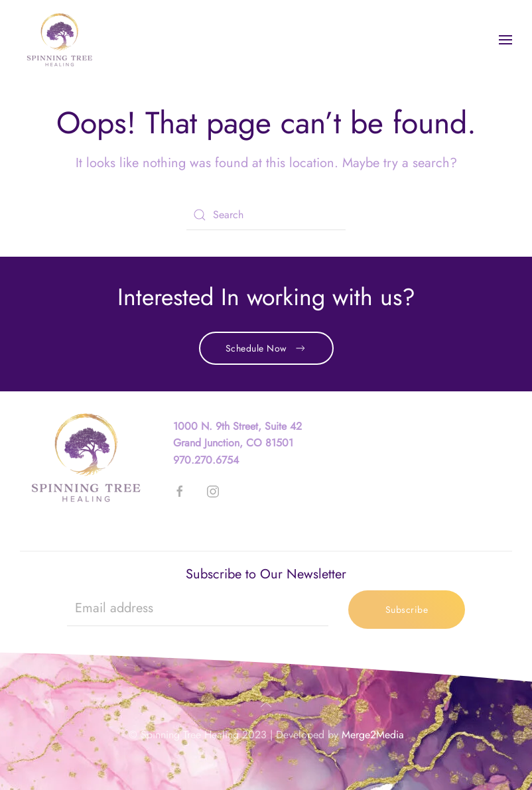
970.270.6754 (206, 460)
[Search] (266, 215)
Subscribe (407, 610)
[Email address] (198, 608)
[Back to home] (60, 40)
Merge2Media (373, 735)
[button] (505, 40)
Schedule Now (266, 348)
